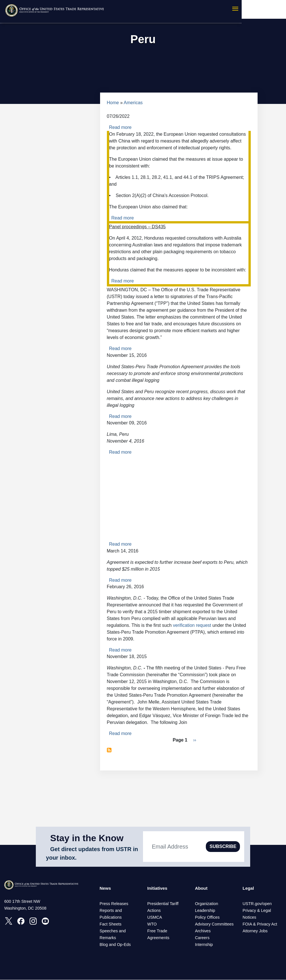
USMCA (155, 918)
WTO (152, 924)
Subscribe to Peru (109, 750)
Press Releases (114, 904)
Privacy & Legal (257, 911)
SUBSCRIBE (223, 846)
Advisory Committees (214, 924)
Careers (202, 938)
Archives (203, 931)
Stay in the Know (87, 838)
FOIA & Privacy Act (260, 924)
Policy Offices (207, 918)
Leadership (205, 911)
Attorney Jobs (255, 931)
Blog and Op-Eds (115, 945)
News (105, 888)
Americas (133, 103)
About (202, 888)
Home (113, 103)
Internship (204, 945)
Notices (249, 918)
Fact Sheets (110, 924)
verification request (192, 625)
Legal (248, 888)
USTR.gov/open (257, 904)
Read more (120, 127)
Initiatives (158, 888)
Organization (207, 904)
